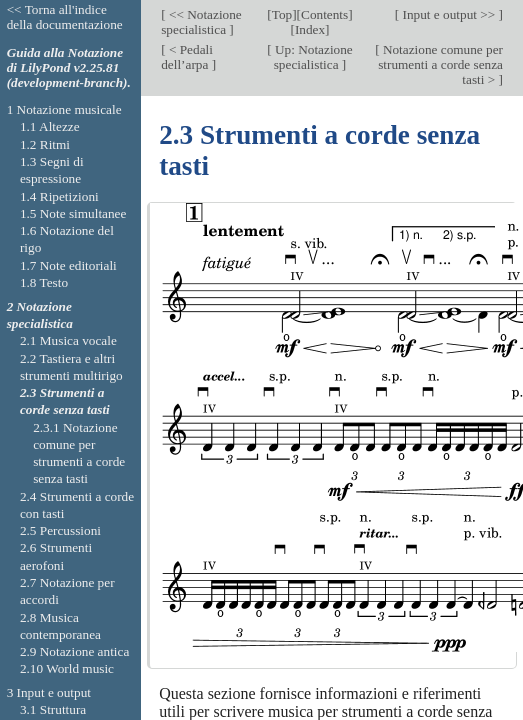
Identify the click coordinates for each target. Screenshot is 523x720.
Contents (324, 14)
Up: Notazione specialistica (312, 57)
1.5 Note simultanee (73, 213)
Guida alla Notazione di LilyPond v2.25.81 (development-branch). (69, 67)
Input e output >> (448, 14)
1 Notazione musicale (64, 109)
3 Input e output (49, 692)
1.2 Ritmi (45, 144)
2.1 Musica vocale (68, 340)
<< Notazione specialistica (201, 22)
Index (310, 29)
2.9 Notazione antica (74, 651)
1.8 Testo (44, 282)
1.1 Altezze (50, 126)
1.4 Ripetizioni (59, 196)
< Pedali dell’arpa (187, 57)
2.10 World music (67, 668)
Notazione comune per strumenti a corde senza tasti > (440, 64)
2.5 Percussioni (60, 530)
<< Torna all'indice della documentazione (65, 17)
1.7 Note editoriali (68, 265)
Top (282, 14)
